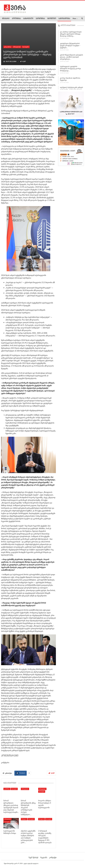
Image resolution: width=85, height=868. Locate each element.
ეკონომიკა (40, 19)
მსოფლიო (52, 19)
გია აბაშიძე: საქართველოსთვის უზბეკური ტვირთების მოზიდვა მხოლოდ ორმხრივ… (71, 34)
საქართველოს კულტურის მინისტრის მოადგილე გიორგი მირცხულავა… (70, 69)
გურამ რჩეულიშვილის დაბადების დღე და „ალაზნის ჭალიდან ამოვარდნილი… (71, 57)
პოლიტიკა (16, 19)
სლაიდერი (26, 47)
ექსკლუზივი (8, 47)
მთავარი (6, 19)
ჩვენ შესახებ (33, 857)
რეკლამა (44, 857)
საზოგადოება (64, 19)
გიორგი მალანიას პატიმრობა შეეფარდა (70, 79)
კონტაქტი (53, 857)
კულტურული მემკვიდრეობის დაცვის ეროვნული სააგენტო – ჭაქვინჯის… (70, 46)
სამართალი (28, 19)
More (74, 19)
